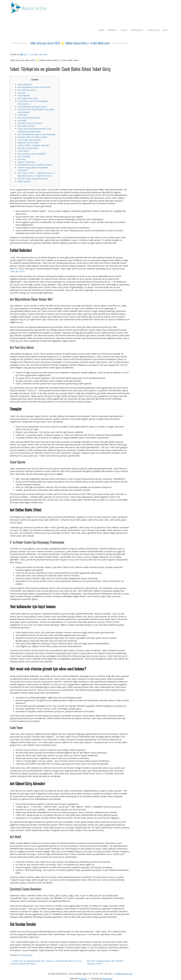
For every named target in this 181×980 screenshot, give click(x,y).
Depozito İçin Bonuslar (28, 143)
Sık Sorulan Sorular (26, 126)
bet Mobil (22, 121)
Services (113, 30)
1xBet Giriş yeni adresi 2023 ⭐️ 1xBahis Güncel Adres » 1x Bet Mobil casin (70, 43)
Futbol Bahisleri (25, 85)
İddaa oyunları (24, 181)
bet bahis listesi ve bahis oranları (32, 137)
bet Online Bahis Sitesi (28, 98)
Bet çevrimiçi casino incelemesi (32, 154)
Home (101, 30)
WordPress (107, 979)
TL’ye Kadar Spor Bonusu (29, 140)
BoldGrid (83, 979)
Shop (124, 30)
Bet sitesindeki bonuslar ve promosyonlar (37, 134)
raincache (43, 54)
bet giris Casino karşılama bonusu (33, 179)
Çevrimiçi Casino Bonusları (30, 123)
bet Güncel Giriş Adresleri (29, 118)
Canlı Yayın (23, 115)
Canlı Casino (23, 151)
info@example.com (124, 974)
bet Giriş (21, 159)
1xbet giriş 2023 (17, 271)
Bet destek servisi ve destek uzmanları (35, 165)
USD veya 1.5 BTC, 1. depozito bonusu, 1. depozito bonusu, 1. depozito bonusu (37, 174)
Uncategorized (26, 955)
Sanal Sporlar (24, 96)
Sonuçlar (22, 93)
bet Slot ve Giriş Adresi (28, 148)
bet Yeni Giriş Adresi (27, 90)
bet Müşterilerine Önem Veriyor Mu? (34, 87)
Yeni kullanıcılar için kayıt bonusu (32, 107)
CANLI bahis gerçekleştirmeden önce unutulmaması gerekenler (35, 130)
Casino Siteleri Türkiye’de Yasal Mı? (34, 145)
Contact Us (153, 30)
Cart (165, 30)
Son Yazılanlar (24, 156)
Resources (138, 30)
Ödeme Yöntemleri (26, 162)
